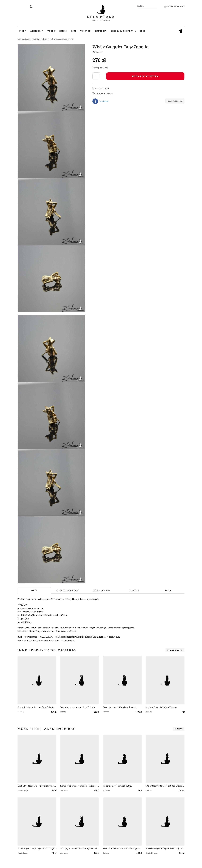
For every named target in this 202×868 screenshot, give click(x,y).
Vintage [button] (85, 31)
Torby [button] (51, 31)
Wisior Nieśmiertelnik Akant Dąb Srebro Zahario (165, 786)
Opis (34, 590)
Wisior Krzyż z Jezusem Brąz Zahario (77, 707)
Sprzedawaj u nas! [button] (175, 6)
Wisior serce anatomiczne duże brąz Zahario (122, 848)
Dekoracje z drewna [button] (123, 31)
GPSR (168, 590)
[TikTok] (31, 6)
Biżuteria (35, 39)
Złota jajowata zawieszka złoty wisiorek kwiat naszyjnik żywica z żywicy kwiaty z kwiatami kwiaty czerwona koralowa (80, 848)
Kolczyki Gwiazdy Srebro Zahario (161, 707)
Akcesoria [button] (37, 31)
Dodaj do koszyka (145, 76)
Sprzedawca (101, 590)
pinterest (104, 101)
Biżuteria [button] (100, 31)
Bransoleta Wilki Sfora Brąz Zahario (120, 707)
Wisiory (45, 39)
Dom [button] (73, 31)
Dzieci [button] (63, 31)
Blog (143, 31)
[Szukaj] (156, 6)
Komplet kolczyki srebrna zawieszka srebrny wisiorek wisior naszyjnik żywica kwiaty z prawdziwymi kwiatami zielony (80, 786)
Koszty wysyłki (68, 590)
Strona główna (23, 39)
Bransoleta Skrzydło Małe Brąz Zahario (36, 707)
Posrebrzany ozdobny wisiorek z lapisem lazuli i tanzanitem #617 (165, 848)
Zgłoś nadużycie (175, 101)
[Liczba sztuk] (96, 76)
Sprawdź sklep (175, 650)
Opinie (134, 590)
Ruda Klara (101, 15)
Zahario (97, 52)
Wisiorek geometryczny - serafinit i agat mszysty (37, 848)
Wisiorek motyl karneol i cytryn (117, 786)
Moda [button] (23, 31)
